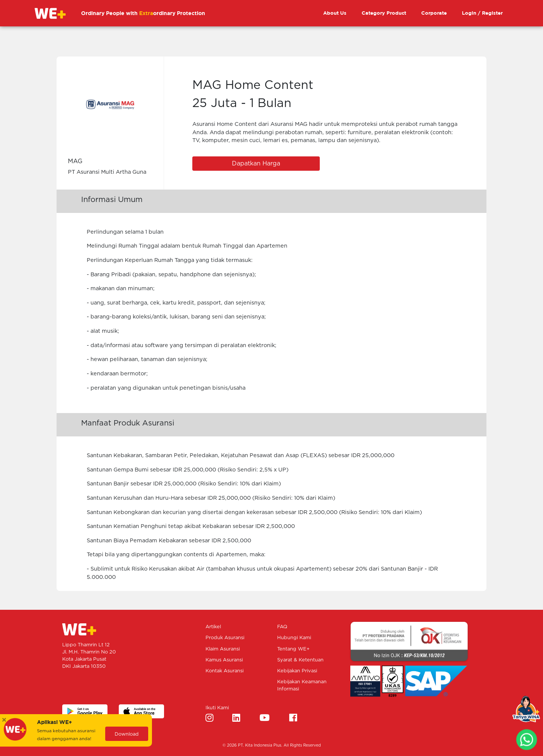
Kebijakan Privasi (297, 671)
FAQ (282, 627)
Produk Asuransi (225, 638)
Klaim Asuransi (223, 649)
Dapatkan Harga (256, 164)
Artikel (213, 627)
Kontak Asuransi (225, 671)
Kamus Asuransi (224, 660)
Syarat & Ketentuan (300, 660)
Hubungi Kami (294, 638)
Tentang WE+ (293, 649)
